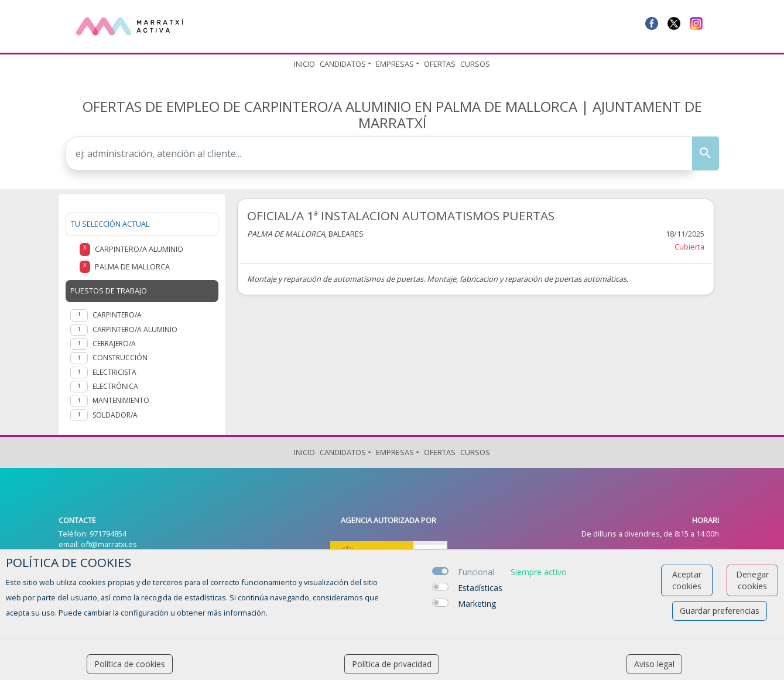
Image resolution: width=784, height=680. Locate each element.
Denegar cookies (752, 580)
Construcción (120, 358)
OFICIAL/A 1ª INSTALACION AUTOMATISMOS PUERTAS (401, 216)
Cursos (475, 64)
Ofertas (440, 64)
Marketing (477, 604)
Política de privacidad (392, 664)
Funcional (476, 572)
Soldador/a (115, 415)
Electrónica (115, 386)
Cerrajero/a (114, 344)
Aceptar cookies (687, 580)
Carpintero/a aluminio (135, 329)
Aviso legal (654, 664)
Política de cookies (130, 664)
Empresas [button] (395, 64)
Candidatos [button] (343, 64)
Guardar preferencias (720, 611)
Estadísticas (480, 588)
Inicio (304, 64)
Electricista (114, 372)
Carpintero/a (117, 315)
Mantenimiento (121, 400)
